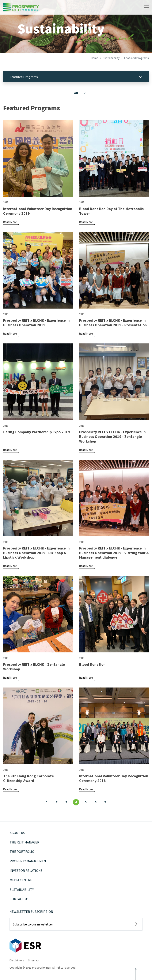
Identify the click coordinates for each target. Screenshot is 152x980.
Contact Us (19, 899)
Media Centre (21, 880)
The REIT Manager (24, 842)
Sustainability (111, 58)
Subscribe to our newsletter (33, 924)
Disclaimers (17, 960)
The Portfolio (22, 852)
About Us (17, 833)
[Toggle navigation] (146, 7)
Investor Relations (26, 871)
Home (95, 58)
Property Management (29, 861)
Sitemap (33, 960)
